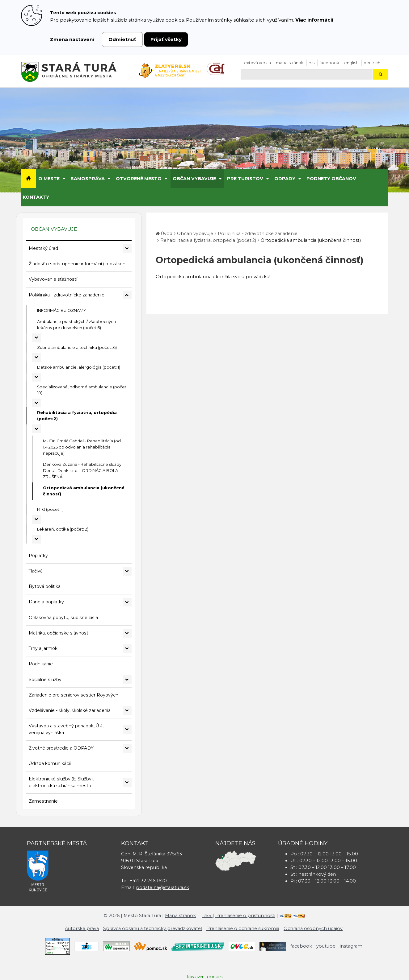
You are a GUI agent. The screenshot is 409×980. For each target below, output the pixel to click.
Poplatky (38, 556)
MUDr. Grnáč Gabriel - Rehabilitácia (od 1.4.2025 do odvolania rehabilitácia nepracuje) (82, 447)
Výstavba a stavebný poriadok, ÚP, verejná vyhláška (66, 729)
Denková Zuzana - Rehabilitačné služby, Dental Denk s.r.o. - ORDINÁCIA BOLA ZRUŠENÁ (83, 470)
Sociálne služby (45, 680)
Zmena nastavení (72, 39)
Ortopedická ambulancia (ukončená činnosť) (84, 491)
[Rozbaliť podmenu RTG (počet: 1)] (36, 519)
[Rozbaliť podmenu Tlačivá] (127, 571)
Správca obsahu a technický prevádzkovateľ (153, 928)
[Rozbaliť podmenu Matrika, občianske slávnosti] (127, 633)
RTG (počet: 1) (50, 509)
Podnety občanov (331, 179)
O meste (49, 179)
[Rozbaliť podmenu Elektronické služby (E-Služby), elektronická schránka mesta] (127, 783)
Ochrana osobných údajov (313, 928)
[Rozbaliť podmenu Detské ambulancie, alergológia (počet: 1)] (36, 377)
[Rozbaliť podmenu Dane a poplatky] (127, 602)
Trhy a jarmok (43, 648)
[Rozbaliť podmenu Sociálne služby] (127, 680)
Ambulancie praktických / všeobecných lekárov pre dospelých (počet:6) (76, 325)
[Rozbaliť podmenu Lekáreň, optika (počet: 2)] (36, 539)
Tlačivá (36, 571)
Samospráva (88, 179)
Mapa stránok (290, 63)
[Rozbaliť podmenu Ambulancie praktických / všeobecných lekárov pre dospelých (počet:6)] (36, 338)
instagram (351, 946)
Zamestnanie (43, 801)
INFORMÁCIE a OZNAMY (62, 310)
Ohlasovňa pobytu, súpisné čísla (63, 618)
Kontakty (36, 197)
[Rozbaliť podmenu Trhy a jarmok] (127, 649)
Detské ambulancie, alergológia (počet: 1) (79, 367)
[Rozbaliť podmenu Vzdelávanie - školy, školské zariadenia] (127, 711)
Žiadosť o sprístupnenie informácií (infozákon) (78, 264)
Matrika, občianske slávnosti (59, 633)
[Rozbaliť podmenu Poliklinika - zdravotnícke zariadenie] (127, 295)
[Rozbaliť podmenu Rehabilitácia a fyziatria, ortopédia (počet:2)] (36, 429)
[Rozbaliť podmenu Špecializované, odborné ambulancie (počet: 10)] (36, 403)
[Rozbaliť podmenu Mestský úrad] (127, 248)
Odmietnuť (122, 39)
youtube (326, 946)
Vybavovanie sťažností (53, 279)
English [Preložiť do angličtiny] (351, 63)
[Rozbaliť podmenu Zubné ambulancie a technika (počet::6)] (36, 358)
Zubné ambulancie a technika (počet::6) (77, 347)
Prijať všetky (166, 39)
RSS (312, 63)
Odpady (285, 179)
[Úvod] (28, 179)
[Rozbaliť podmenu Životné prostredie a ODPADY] (127, 748)
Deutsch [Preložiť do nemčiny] (372, 63)
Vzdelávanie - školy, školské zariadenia (70, 710)
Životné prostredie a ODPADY (61, 748)
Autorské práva (82, 928)
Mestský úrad (43, 248)
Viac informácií (314, 20)
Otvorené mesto (139, 179)
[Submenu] (63, 179)
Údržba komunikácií (50, 763)
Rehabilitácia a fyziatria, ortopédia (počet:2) (77, 416)
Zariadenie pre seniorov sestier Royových (74, 695)
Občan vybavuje (194, 179)
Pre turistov (245, 179)
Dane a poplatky (46, 602)
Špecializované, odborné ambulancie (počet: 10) (82, 390)
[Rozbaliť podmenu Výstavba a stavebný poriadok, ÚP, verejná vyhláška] (127, 730)
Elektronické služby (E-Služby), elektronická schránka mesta (61, 782)
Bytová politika (45, 586)
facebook (329, 63)
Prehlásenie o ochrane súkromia (243, 928)
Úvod (167, 234)
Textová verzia (257, 63)
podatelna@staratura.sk (162, 887)
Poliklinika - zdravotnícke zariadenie (67, 295)
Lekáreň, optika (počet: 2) (63, 529)
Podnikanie (41, 664)
